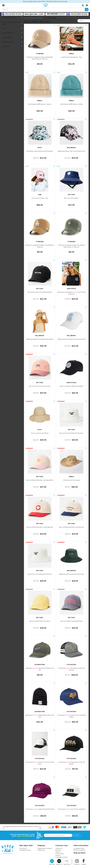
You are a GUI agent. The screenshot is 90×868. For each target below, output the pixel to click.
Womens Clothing (36, 18)
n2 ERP (40, 827)
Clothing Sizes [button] (12, 37)
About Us (58, 850)
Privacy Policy (60, 854)
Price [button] (12, 28)
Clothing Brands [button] (12, 33)
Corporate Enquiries (62, 857)
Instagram (77, 862)
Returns (58, 852)
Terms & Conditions (79, 850)
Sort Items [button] (12, 46)
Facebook (84, 862)
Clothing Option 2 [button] (12, 42)
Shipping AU (41, 850)
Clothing (27, 18)
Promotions (23, 848)
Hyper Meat (67, 862)
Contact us (59, 848)
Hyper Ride (52, 862)
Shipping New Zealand (44, 848)
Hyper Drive (59, 862)
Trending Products (25, 850)
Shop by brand (79, 853)
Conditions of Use (79, 848)
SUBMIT (77, 835)
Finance (58, 855)
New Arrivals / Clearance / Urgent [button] (12, 23)
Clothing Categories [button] (12, 18)
